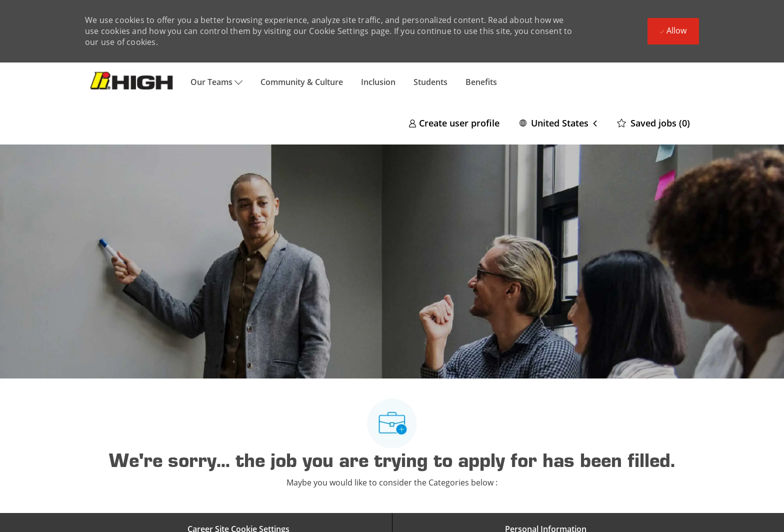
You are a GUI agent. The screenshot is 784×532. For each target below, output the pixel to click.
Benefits (481, 82)
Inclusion (378, 82)
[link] (454, 123)
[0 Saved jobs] (653, 123)
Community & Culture (302, 82)
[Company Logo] (133, 82)
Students (430, 82)
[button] (558, 123)
